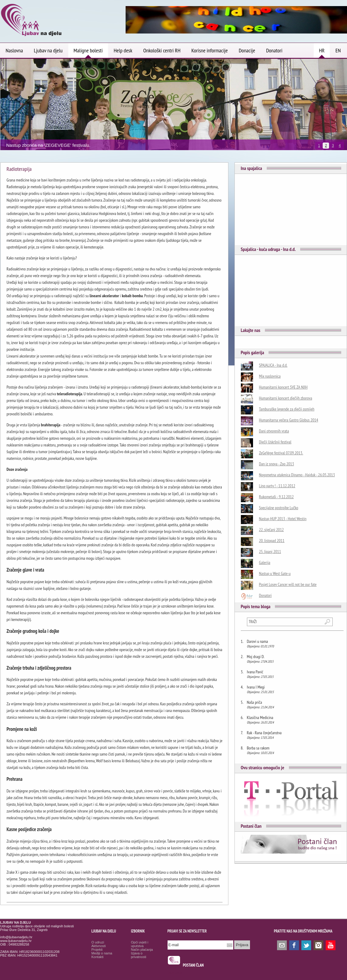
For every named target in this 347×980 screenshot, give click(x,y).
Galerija (265, 562)
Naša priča (255, 702)
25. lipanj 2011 (270, 552)
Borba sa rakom (258, 748)
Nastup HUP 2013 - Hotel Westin (283, 519)
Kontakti (98, 957)
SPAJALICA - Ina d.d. (273, 365)
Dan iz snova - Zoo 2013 (277, 464)
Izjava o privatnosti (139, 955)
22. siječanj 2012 (272, 530)
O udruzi (98, 942)
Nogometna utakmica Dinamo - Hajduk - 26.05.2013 (297, 475)
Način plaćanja (142, 950)
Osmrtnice (175, 973)
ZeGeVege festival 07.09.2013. (281, 453)
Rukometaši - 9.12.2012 (276, 497)
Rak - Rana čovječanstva (264, 733)
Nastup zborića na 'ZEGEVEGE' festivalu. (49, 145)
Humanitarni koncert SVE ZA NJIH (283, 387)
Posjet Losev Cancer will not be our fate (288, 584)
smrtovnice (175, 967)
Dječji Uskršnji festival (275, 442)
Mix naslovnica (270, 376)
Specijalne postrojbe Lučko (279, 508)
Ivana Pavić (255, 672)
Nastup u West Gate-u (275, 573)
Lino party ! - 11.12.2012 (277, 486)
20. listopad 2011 (272, 541)
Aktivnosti (99, 946)
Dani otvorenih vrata (274, 431)
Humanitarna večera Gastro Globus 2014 (289, 420)
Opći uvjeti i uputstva (140, 944)
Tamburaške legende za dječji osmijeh (287, 409)
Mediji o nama (102, 953)
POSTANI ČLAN (193, 965)
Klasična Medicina (260, 717)
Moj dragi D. (256, 657)
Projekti (97, 950)
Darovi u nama (258, 641)
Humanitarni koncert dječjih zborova (286, 398)
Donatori (265, 595)
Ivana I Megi (256, 687)
